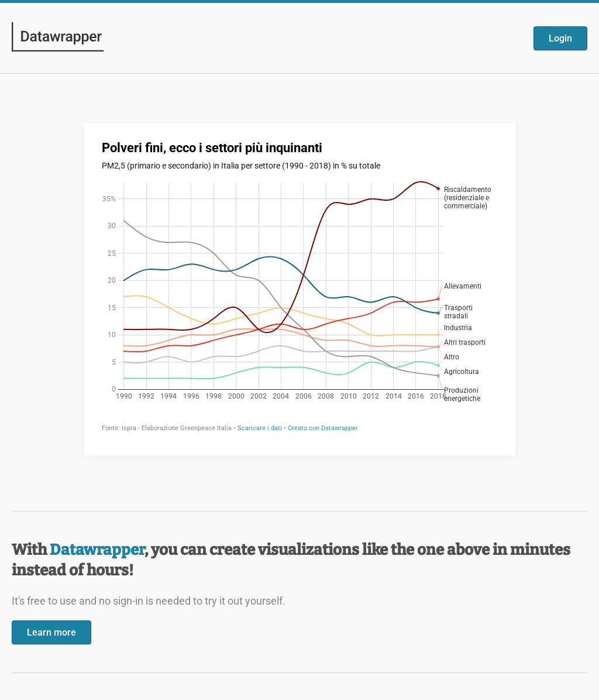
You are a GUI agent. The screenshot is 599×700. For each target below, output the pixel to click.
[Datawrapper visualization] (300, 288)
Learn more (51, 632)
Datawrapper (97, 550)
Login (560, 38)
